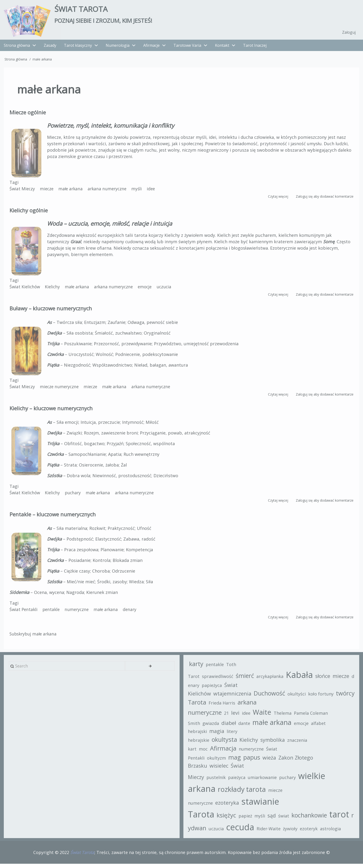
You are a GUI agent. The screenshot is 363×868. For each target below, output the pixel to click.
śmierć (246, 679)
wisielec (220, 769)
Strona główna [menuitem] (17, 47)
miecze (48, 191)
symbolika (274, 743)
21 (228, 716)
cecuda (245, 830)
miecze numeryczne (61, 388)
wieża (270, 761)
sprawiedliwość (219, 679)
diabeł (230, 726)
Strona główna (16, 61)
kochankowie (310, 818)
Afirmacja (224, 751)
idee (155, 191)
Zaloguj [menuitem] (349, 34)
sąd (273, 819)
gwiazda (212, 726)
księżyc (228, 818)
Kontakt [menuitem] (222, 47)
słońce (324, 679)
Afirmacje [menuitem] (151, 47)
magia (218, 734)
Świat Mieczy (23, 191)
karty (197, 667)
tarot (340, 818)
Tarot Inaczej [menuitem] (255, 47)
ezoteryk (313, 832)
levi (236, 716)
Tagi (14, 184)
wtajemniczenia (234, 697)
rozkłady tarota (243, 792)
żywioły (295, 832)
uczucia (169, 289)
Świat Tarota (85, 10)
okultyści (298, 697)
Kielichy (54, 289)
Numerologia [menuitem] (118, 47)
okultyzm (218, 761)
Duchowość (271, 696)
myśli (141, 191)
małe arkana (72, 191)
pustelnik (217, 781)
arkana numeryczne (110, 191)
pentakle (53, 611)
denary (134, 611)
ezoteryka (228, 806)
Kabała (301, 678)
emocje (149, 289)
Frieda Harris (261, 706)
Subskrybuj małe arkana (34, 636)
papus (253, 760)
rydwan (201, 831)
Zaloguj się (304, 198)
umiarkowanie (263, 781)
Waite (263, 715)
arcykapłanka (271, 679)
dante (245, 726)
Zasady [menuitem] (50, 47)
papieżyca (217, 688)
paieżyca (238, 781)
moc (204, 752)
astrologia (335, 832)
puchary (75, 495)
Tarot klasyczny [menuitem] (78, 47)
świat (285, 819)
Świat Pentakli (24, 611)
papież (246, 819)
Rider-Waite (273, 832)
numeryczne (79, 611)
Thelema (284, 716)
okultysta (226, 742)
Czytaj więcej (278, 198)
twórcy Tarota (226, 705)
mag (236, 760)
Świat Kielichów (25, 289)
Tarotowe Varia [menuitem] (192, 47)
